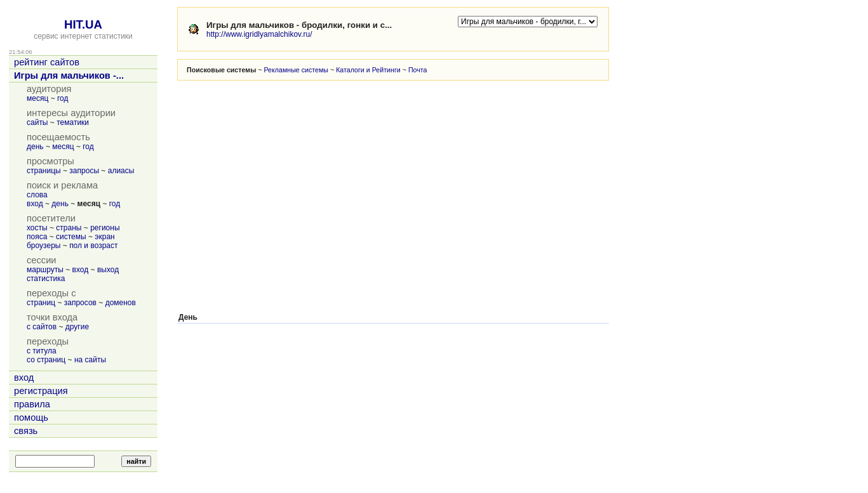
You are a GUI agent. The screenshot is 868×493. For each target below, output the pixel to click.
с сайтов (42, 327)
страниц (41, 303)
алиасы (121, 171)
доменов (121, 303)
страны (69, 228)
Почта (418, 70)
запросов (80, 303)
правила (32, 404)
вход (35, 204)
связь (26, 431)
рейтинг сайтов (47, 62)
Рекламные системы (296, 70)
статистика (46, 279)
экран (104, 237)
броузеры (43, 246)
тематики (73, 122)
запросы (84, 171)
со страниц (46, 360)
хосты (37, 228)
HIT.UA (83, 24)
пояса (37, 237)
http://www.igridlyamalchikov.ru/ (259, 34)
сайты (37, 122)
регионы (105, 228)
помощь (31, 417)
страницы (44, 171)
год (63, 98)
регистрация (41, 391)
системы (71, 237)
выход (108, 270)
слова (37, 195)
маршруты (45, 270)
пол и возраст (93, 246)
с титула (42, 351)
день (35, 147)
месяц (37, 98)
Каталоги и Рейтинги (368, 70)
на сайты (90, 360)
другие (77, 327)
